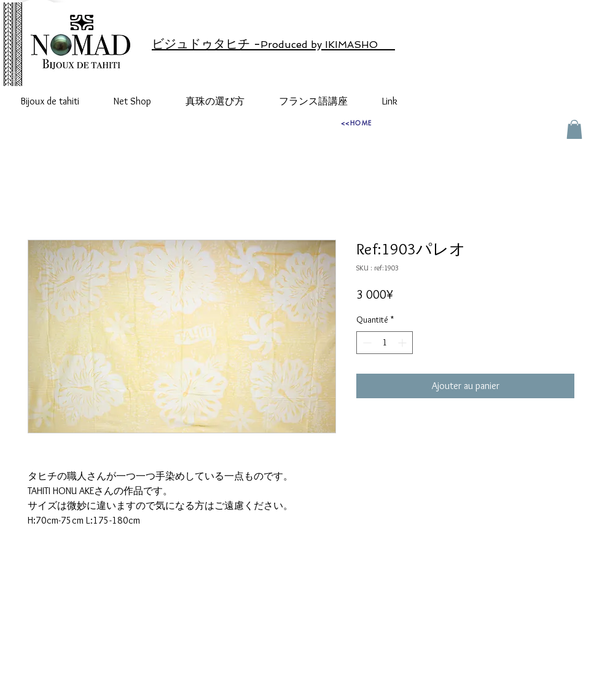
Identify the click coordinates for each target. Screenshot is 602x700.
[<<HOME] (356, 122)
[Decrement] (366, 343)
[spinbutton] (385, 343)
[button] (574, 129)
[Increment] (403, 343)
